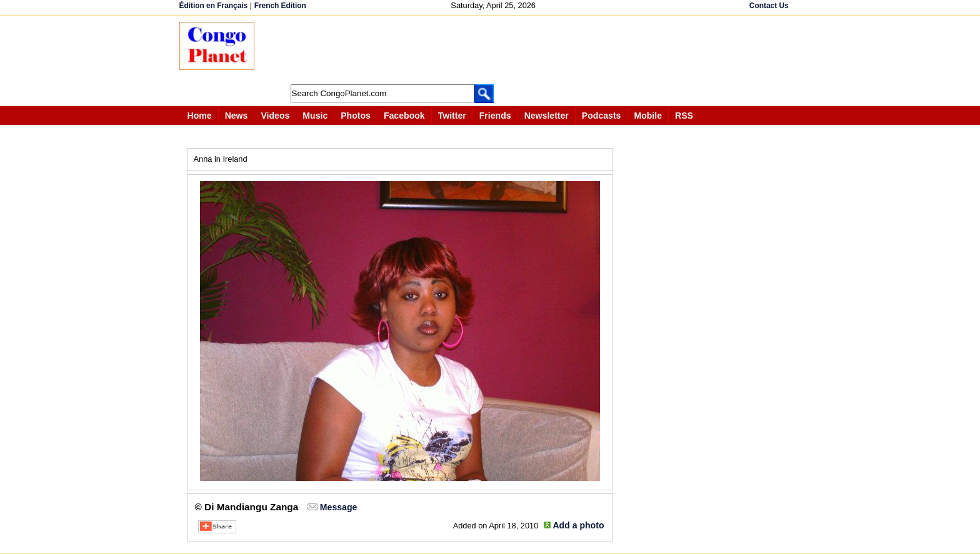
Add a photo (578, 525)
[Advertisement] (494, 50)
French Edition (280, 6)
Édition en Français (214, 6)
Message (338, 507)
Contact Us (769, 6)
